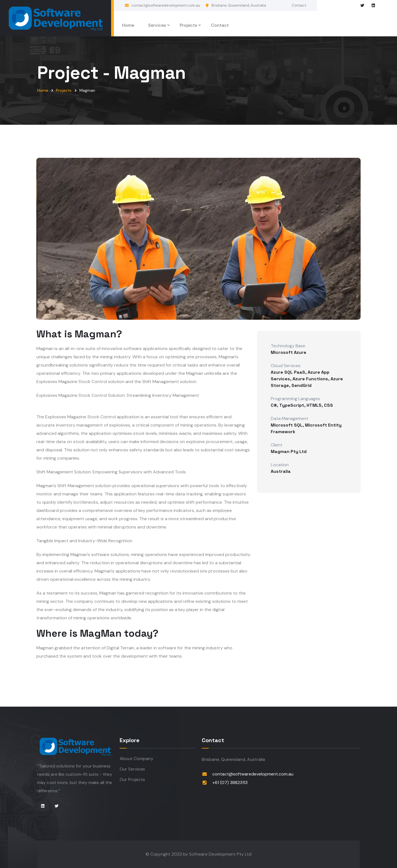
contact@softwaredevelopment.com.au (166, 5)
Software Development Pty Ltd (220, 854)
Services (157, 25)
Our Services (132, 769)
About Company (136, 759)
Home (128, 25)
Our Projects (132, 779)
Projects (188, 25)
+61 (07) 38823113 (230, 782)
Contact (299, 5)
